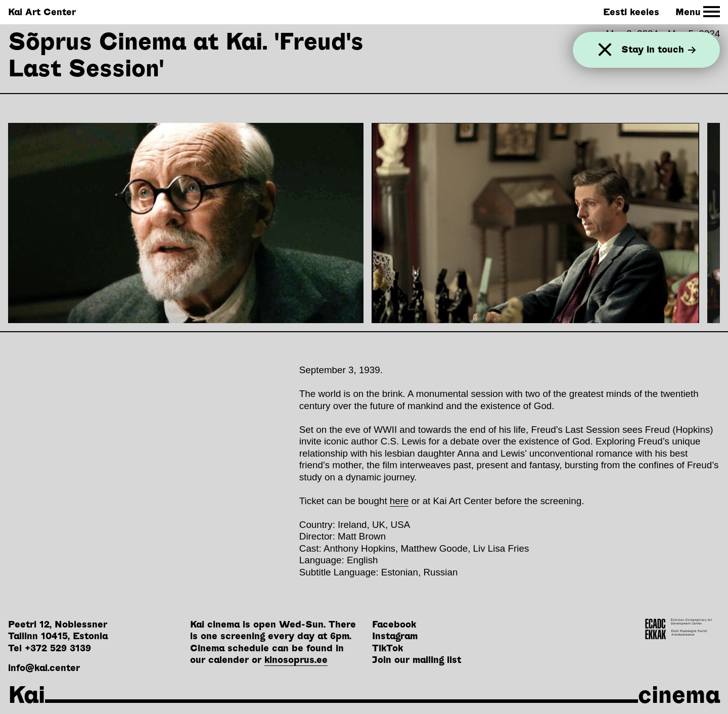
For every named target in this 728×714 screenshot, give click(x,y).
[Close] (605, 50)
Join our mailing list (417, 660)
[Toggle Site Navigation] (698, 12)
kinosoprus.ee (296, 660)
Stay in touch (659, 50)
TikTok (388, 648)
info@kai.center (44, 668)
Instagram (395, 636)
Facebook (394, 624)
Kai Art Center (42, 12)
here (399, 501)
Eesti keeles (631, 12)
